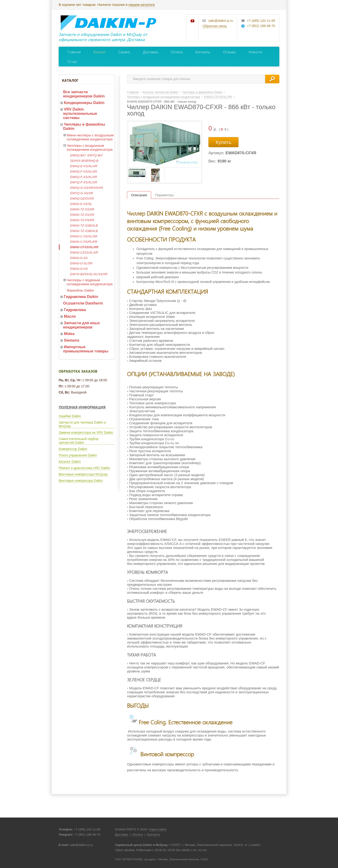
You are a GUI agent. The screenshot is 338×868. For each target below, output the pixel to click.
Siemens (72, 340)
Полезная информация (82, 407)
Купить (223, 142)
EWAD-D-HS (79, 269)
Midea (69, 334)
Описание (139, 195)
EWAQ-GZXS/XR (82, 199)
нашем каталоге (142, 5)
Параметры (165, 195)
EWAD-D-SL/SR (81, 263)
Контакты (203, 52)
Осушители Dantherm (83, 303)
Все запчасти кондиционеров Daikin (84, 94)
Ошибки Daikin (70, 416)
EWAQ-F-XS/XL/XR (84, 177)
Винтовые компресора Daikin (81, 481)
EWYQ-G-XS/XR (82, 193)
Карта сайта (158, 829)
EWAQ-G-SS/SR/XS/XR (87, 188)
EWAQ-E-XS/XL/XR (84, 166)
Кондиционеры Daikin (84, 103)
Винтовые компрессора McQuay (83, 474)
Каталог (100, 52)
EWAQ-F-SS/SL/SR (84, 172)
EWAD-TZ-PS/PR (82, 220)
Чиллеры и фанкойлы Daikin (84, 126)
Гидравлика (75, 310)
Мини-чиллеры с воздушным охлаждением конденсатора (90, 137)
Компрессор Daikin (73, 449)
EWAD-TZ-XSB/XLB (84, 231)
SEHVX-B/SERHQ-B (84, 161)
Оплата (177, 52)
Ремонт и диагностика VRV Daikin (84, 468)
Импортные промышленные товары (86, 349)
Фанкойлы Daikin (80, 290)
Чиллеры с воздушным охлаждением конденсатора (90, 147)
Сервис (124, 52)
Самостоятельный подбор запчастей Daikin (79, 441)
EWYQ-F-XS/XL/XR (84, 182)
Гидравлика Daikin (81, 297)
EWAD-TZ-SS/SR (82, 209)
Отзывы (229, 52)
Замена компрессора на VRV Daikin (86, 432)
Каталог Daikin (70, 462)
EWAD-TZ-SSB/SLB (84, 226)
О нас (72, 61)
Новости (255, 52)
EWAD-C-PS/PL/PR (84, 242)
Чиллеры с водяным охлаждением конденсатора (90, 282)
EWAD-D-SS (79, 258)
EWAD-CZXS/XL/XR (84, 253)
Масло (70, 316)
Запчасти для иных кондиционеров (82, 325)
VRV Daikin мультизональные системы (80, 114)
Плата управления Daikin (78, 455)
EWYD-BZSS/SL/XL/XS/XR (89, 274)
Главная (74, 52)
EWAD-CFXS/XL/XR (84, 247)
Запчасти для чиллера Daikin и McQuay (82, 424)
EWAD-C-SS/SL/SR (84, 236)
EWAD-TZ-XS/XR (82, 215)
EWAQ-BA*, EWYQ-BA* (87, 155)
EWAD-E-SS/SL (81, 204)
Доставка (150, 52)
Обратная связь (215, 26)
